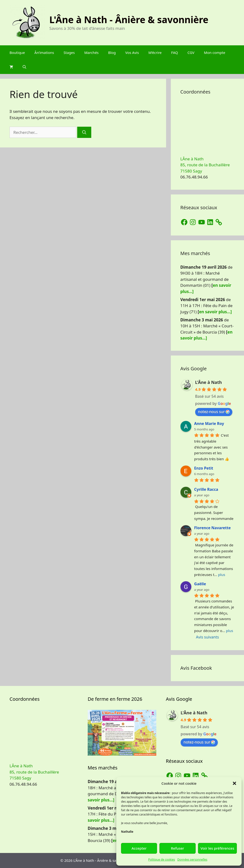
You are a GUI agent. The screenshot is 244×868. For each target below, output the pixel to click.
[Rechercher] (84, 132)
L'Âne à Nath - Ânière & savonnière (129, 19)
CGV (191, 52)
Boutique (17, 52)
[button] (234, 783)
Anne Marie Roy (209, 424)
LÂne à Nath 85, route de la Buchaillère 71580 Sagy (205, 165)
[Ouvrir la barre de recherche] (24, 67)
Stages (69, 52)
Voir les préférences (217, 848)
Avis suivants (207, 637)
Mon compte (215, 52)
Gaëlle (200, 584)
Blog (112, 52)
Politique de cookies (162, 860)
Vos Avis (132, 52)
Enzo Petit (204, 468)
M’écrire (155, 52)
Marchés (91, 52)
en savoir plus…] (215, 312)
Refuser (177, 848)
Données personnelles (192, 860)
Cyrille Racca (206, 489)
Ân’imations (44, 52)
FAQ (175, 52)
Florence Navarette (212, 528)
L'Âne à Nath (208, 382)
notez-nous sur (214, 412)
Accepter (139, 848)
